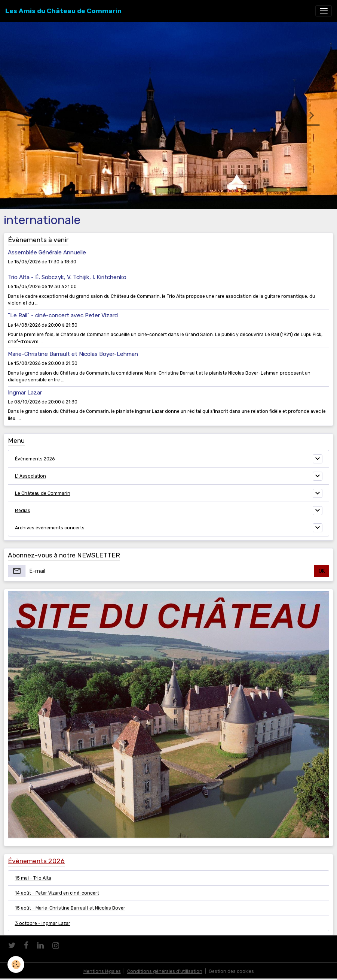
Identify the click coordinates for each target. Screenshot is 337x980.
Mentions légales (102, 971)
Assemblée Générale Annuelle (47, 252)
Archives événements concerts (50, 528)
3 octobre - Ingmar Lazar (43, 923)
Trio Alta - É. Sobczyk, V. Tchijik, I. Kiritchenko (67, 277)
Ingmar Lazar (25, 393)
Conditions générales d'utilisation (165, 971)
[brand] (63, 11)
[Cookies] (16, 964)
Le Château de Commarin (43, 493)
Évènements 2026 (35, 459)
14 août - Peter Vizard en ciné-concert (57, 893)
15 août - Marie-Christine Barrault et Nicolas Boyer (70, 908)
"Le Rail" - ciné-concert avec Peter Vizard (63, 315)
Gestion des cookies (231, 971)
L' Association (30, 476)
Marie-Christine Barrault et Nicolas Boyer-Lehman (73, 354)
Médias (23, 511)
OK (322, 571)
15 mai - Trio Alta (33, 878)
